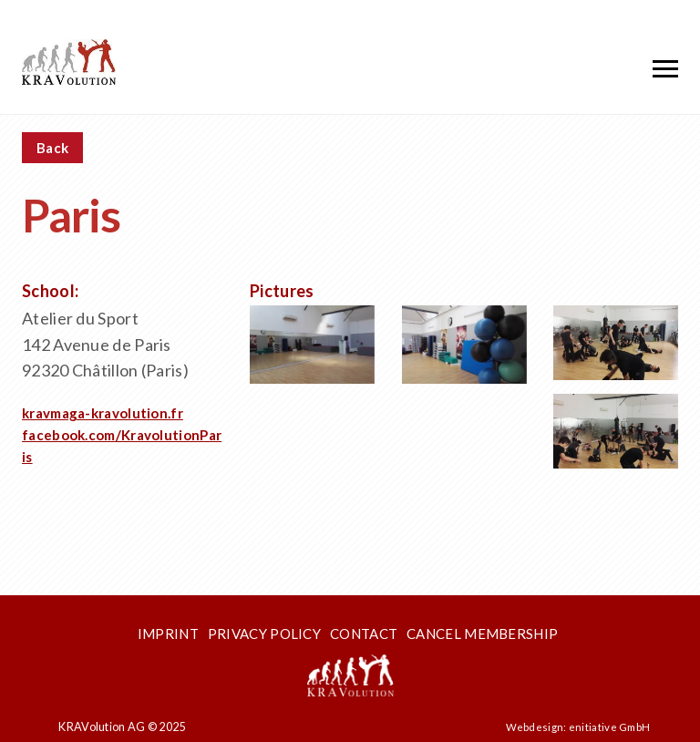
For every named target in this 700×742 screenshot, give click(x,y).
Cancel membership (482, 634)
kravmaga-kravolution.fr (103, 413)
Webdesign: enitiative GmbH (578, 727)
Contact (364, 634)
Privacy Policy (264, 634)
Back (52, 148)
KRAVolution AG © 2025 (122, 727)
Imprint (168, 634)
